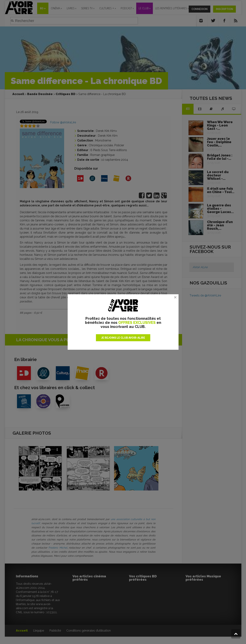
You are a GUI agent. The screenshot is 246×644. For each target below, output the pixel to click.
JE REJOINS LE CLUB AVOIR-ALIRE (123, 338)
